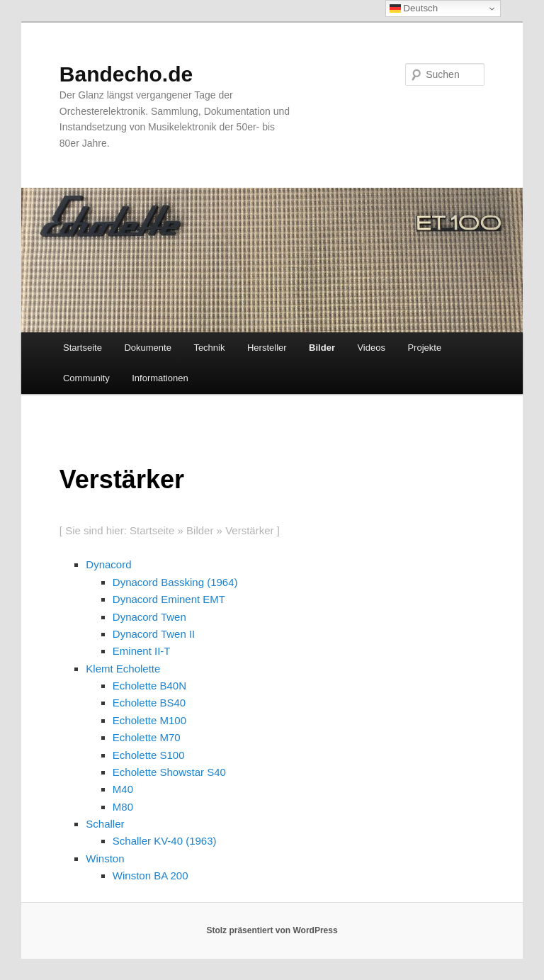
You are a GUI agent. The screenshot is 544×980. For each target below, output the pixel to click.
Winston (105, 858)
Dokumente (147, 348)
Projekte (424, 348)
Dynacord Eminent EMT (169, 599)
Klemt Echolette (123, 669)
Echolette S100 (149, 755)
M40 (123, 789)
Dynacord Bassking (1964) (175, 582)
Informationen (160, 378)
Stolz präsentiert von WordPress (272, 930)
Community (86, 378)
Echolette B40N (149, 686)
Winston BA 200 (151, 875)
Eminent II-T (142, 651)
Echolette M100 (149, 720)
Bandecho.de (126, 74)
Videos (371, 348)
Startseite (83, 348)
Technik (209, 348)
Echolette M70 (147, 737)
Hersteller (267, 348)
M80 (123, 807)
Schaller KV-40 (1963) (165, 841)
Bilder (322, 348)
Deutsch (414, 9)
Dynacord (108, 564)
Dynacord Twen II (154, 634)
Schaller (105, 824)
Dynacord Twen (149, 617)
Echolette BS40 (149, 703)
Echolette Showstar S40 (169, 772)
